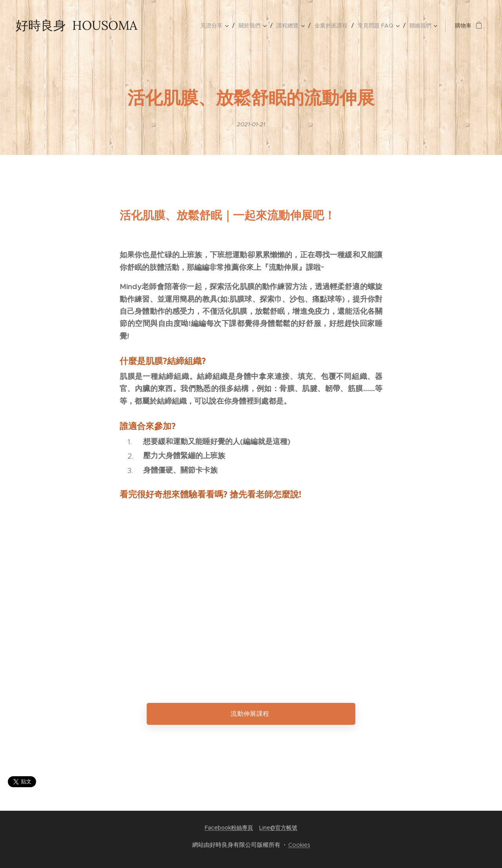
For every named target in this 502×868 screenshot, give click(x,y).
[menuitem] (216, 25)
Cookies (299, 845)
